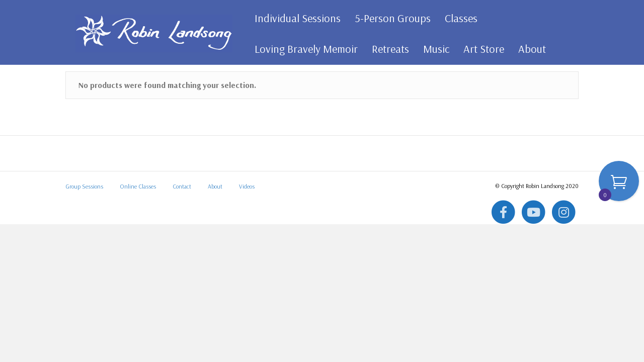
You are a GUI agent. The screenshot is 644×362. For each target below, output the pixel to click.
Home (74, 93)
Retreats (387, 49)
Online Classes (138, 254)
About (529, 49)
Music (433, 49)
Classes (458, 18)
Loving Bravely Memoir (303, 49)
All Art (98, 93)
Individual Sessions (294, 18)
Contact (182, 254)
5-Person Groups (389, 18)
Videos (247, 254)
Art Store (480, 49)
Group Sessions (84, 254)
